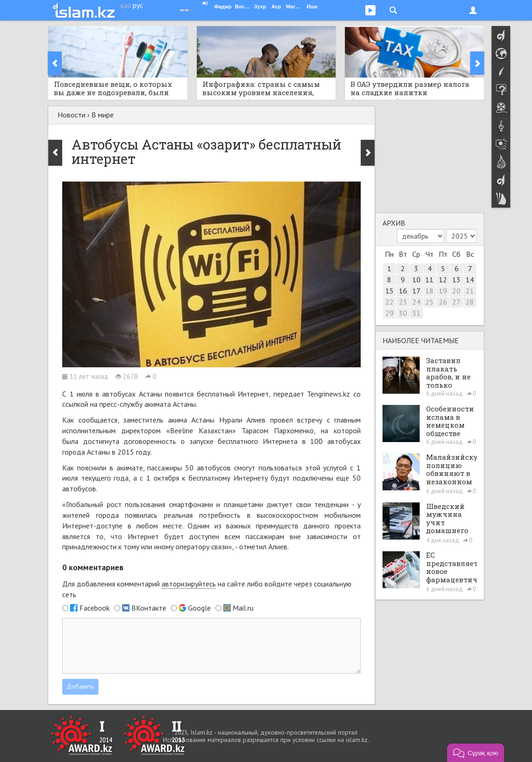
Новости (71, 115)
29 (389, 313)
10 (416, 280)
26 (443, 302)
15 (389, 291)
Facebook (94, 608)
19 (443, 291)
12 (443, 280)
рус (138, 5)
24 (416, 302)
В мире (103, 115)
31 (416, 313)
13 (456, 280)
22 (389, 302)
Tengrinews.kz (328, 394)
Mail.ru (243, 608)
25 (429, 302)
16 (403, 291)
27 (456, 302)
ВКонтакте (149, 608)
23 (403, 302)
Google (199, 608)
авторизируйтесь (189, 584)
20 (456, 291)
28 (470, 302)
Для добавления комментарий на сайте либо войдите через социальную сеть (207, 589)
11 (429, 280)
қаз (126, 5)
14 (470, 280)
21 (470, 291)
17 (416, 291)
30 (403, 313)
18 (429, 291)
